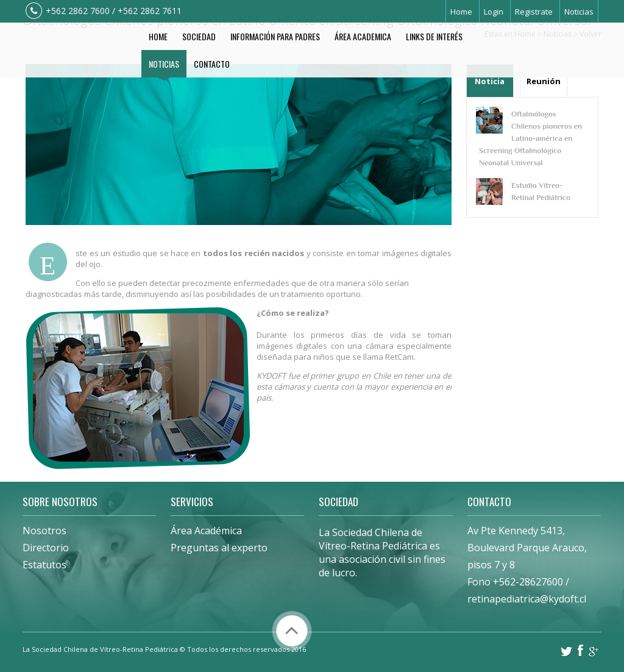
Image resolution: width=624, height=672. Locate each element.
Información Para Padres (275, 36)
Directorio (46, 548)
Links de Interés (434, 36)
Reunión (544, 81)
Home (461, 12)
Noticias (579, 12)
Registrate (534, 12)
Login (494, 12)
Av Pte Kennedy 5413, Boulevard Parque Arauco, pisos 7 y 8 (527, 548)
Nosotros (44, 531)
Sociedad (199, 36)
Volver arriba (292, 631)
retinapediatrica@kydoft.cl (527, 599)
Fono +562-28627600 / (518, 582)
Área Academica (363, 36)
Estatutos (44, 565)
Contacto (212, 64)
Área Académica (206, 531)
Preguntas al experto (219, 548)
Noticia (490, 81)
